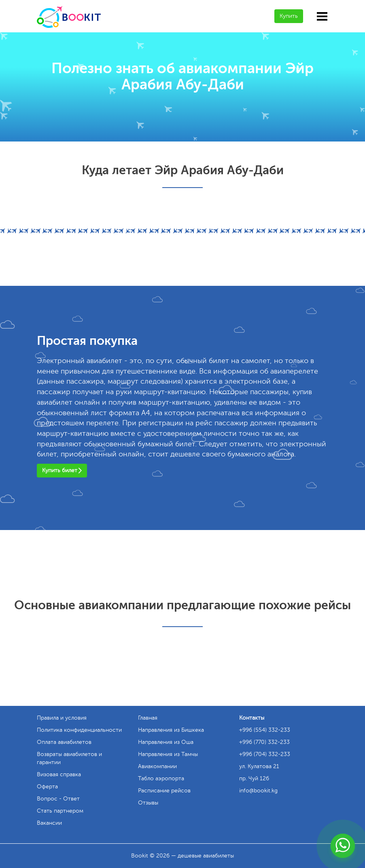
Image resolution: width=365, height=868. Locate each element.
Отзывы (148, 803)
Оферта (47, 787)
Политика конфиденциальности (79, 730)
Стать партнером (60, 811)
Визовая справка (59, 774)
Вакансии (49, 823)
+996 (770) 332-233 (264, 742)
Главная (148, 718)
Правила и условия (62, 718)
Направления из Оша (166, 742)
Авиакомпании (157, 766)
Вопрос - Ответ (58, 799)
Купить (289, 16)
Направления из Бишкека (171, 730)
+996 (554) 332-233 (265, 730)
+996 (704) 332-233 (265, 754)
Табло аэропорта (161, 778)
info (258, 791)
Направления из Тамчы (168, 754)
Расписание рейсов (164, 791)
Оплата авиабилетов (64, 742)
